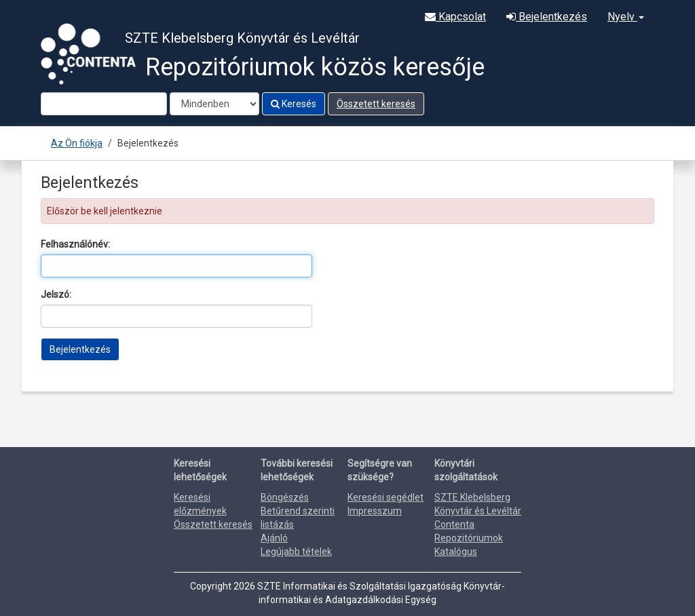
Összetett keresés (376, 104)
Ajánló (274, 538)
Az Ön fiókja (77, 143)
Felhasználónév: (75, 244)
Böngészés (285, 497)
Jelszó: (56, 294)
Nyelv (626, 17)
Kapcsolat (455, 17)
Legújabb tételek (296, 552)
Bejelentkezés (547, 17)
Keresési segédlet (386, 497)
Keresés (294, 104)
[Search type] (214, 104)
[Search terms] (104, 104)
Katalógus (456, 552)
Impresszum (375, 511)
